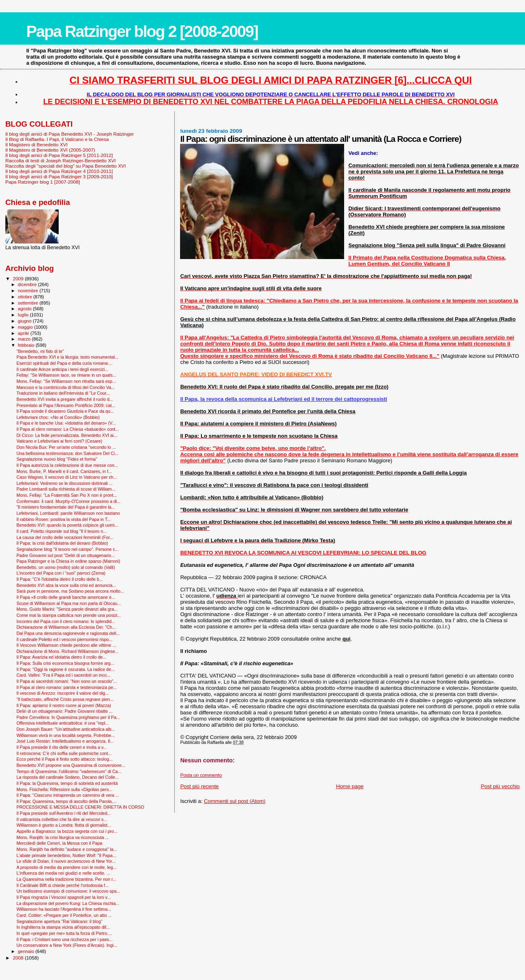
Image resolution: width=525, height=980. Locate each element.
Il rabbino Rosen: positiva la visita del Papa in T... (64, 519)
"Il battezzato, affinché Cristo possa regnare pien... (65, 699)
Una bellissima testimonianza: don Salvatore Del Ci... (67, 453)
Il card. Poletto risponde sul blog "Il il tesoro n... (62, 531)
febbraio (27, 345)
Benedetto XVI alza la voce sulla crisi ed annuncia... (66, 585)
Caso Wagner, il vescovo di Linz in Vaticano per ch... (67, 477)
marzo (25, 339)
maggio (26, 327)
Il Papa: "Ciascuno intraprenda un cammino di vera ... (68, 795)
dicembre (28, 284)
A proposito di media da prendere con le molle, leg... (66, 867)
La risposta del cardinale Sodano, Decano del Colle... (67, 777)
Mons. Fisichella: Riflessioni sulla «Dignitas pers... (64, 789)
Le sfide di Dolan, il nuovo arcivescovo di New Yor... (66, 861)
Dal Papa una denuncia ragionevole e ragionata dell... (68, 633)
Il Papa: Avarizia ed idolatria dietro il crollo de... (61, 657)
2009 (19, 279)
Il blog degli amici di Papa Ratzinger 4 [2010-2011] (59, 171)
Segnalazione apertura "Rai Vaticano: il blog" (59, 921)
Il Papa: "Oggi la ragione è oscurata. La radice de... (66, 669)
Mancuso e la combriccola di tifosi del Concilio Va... (66, 387)
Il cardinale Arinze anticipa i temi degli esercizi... (62, 369)
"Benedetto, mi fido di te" (40, 351)
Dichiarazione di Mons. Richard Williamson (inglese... (67, 651)
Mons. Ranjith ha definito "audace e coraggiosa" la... (67, 849)
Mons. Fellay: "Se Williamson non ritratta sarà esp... (66, 381)
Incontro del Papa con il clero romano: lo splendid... (66, 621)
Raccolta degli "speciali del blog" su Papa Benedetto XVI (66, 166)
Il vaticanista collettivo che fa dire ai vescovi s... (62, 819)
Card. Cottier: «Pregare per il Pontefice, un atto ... (64, 915)
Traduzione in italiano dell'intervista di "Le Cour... (63, 393)
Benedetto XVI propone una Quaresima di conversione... (71, 765)
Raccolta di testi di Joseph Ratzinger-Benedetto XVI (60, 160)
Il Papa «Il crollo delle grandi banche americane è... (66, 597)
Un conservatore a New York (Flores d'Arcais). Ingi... (67, 945)
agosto (26, 309)
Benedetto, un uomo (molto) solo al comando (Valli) (66, 567)
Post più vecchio (500, 786)
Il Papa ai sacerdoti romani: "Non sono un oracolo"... (67, 681)
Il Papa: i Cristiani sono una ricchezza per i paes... (65, 939)
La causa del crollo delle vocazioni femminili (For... (65, 537)
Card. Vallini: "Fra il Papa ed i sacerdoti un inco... (63, 675)
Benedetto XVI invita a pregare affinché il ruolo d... (65, 399)
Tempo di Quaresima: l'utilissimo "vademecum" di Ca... (69, 771)
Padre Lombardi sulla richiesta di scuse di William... (66, 489)
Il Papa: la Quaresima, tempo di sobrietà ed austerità (67, 783)
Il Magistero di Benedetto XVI (37, 144)
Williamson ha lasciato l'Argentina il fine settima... (64, 909)
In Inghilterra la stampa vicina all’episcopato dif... (63, 927)
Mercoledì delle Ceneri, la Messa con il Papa (59, 843)
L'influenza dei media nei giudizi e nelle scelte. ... (63, 873)
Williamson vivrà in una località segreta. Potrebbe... (66, 735)
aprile (24, 333)
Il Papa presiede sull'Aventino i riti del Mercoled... (64, 813)
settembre (29, 303)
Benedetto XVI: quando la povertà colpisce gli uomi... (67, 525)
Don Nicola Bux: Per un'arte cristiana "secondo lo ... (66, 447)
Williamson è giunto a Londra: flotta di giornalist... (64, 825)
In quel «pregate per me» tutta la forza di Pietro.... (64, 933)
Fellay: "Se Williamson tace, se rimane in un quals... (66, 375)
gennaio (27, 951)
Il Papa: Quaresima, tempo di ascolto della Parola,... (66, 801)
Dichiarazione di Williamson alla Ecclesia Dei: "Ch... (66, 627)
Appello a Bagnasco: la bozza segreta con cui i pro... (67, 831)
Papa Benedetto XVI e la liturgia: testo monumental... (67, 357)
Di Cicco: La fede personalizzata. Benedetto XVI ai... (67, 435)
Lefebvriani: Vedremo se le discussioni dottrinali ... (65, 483)
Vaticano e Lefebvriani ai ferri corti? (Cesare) (59, 441)
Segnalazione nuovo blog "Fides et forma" (57, 459)
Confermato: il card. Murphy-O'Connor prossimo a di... (68, 501)
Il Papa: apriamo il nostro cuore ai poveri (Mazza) (64, 705)
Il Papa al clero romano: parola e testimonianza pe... (67, 687)
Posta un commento (201, 775)
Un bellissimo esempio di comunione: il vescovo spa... (68, 891)
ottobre (26, 297)
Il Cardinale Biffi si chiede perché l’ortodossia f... (63, 885)
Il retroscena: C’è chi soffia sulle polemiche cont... (64, 753)
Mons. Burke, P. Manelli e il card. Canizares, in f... (64, 471)
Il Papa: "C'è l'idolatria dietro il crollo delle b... (60, 579)
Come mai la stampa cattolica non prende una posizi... (69, 615)
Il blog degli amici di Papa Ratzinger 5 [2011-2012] (59, 155)
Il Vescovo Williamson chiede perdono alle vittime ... (66, 645)
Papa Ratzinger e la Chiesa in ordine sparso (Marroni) (68, 561)
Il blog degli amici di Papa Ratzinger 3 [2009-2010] (59, 176)
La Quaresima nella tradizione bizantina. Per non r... (66, 879)
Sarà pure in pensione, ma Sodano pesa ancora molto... (70, 591)
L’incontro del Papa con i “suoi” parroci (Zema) (61, 573)
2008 (19, 958)
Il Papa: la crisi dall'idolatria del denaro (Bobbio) (62, 543)
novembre (29, 291)
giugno (26, 321)
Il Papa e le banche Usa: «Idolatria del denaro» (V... (66, 423)
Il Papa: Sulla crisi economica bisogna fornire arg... (65, 663)
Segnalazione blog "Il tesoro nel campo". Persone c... (67, 549)
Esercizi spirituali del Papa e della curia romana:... (64, 363)
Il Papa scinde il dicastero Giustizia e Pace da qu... (65, 411)
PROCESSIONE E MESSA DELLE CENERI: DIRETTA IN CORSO (80, 807)
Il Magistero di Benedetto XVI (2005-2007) (50, 150)
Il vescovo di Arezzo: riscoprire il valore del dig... (63, 693)
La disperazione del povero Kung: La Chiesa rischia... (68, 903)
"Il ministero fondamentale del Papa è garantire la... (66, 507)
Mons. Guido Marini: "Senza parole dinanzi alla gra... (67, 609)
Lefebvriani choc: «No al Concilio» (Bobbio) (58, 417)
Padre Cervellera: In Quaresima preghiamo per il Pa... (68, 717)
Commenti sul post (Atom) (235, 801)
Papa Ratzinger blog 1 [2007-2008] (43, 182)
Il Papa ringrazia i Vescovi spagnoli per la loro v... (64, 897)
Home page (350, 786)
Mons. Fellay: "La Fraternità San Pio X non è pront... (67, 495)
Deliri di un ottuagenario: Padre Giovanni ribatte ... (65, 711)
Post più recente (199, 786)
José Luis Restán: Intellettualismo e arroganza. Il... (65, 741)
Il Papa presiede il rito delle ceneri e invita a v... (62, 747)
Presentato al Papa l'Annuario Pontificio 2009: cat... (66, 405)
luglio (24, 315)
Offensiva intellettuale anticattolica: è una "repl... (63, 723)
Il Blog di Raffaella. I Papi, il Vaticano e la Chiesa (57, 139)
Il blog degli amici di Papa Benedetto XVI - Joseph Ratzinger (70, 134)
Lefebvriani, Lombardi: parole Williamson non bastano (68, 513)
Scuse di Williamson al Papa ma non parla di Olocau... (69, 603)
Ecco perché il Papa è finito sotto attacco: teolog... (65, 759)
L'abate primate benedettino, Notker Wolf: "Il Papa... (66, 855)
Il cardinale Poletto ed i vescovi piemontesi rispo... (64, 639)
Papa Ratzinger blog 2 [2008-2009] (142, 31)
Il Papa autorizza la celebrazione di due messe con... (67, 465)
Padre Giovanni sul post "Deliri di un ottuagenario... (66, 555)
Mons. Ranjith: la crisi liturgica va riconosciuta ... (63, 837)
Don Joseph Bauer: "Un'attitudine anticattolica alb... (66, 729)
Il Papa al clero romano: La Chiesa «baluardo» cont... (68, 429)
